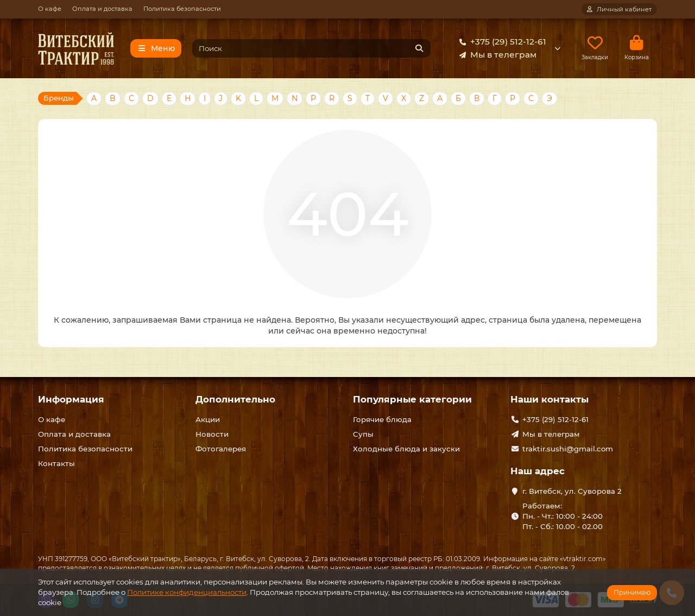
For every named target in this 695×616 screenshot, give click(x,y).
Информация (71, 400)
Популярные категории (412, 400)
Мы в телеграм (496, 55)
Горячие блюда (382, 420)
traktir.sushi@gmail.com (568, 449)
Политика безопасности (182, 9)
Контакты (56, 463)
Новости (212, 435)
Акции (208, 420)
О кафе (50, 9)
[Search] (312, 48)
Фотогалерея (221, 449)
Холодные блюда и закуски (406, 449)
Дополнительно (235, 400)
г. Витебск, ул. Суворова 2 (572, 491)
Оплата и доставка (102, 9)
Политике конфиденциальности (187, 592)
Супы (363, 435)
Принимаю (632, 592)
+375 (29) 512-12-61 (501, 42)
